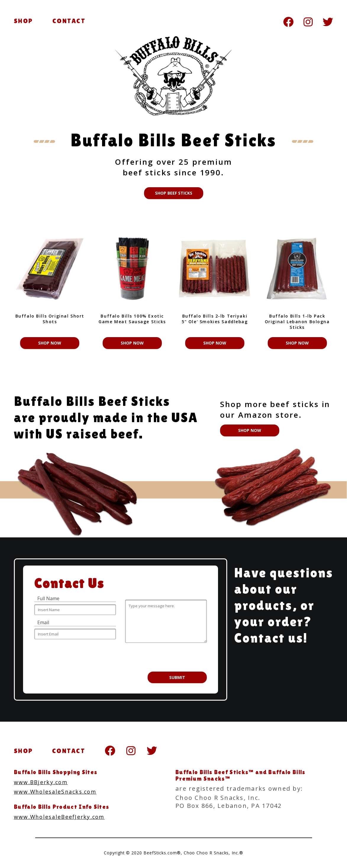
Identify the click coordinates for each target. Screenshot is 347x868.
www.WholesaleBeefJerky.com (65, 816)
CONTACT (69, 21)
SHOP (24, 21)
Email (43, 622)
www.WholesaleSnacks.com (60, 791)
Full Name (48, 598)
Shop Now (50, 343)
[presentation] (159, 657)
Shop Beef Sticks (174, 193)
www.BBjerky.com (44, 782)
